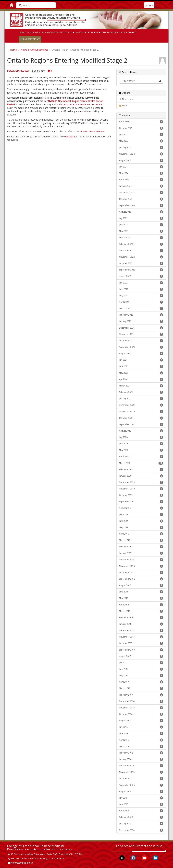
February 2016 (141, 753)
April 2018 (141, 605)
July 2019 (141, 515)
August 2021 (141, 354)
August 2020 (141, 431)
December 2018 (141, 560)
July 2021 (141, 360)
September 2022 (141, 270)
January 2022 (141, 321)
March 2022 (141, 308)
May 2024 (141, 173)
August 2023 (141, 212)
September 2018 (141, 579)
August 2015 (141, 792)
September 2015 (141, 785)
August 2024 (141, 160)
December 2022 (141, 251)
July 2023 (141, 218)
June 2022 (141, 289)
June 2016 (141, 733)
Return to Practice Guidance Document (81, 104)
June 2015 (141, 804)
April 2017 (141, 682)
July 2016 (141, 727)
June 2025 (141, 135)
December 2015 (141, 766)
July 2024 (141, 167)
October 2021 (141, 341)
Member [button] (81, 32)
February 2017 (141, 695)
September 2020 (141, 424)
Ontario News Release (92, 131)
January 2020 (141, 476)
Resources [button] (37, 32)
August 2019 (141, 508)
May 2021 (141, 373)
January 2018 (141, 624)
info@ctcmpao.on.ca (22, 863)
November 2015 (141, 772)
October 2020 (141, 418)
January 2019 (141, 553)
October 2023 (141, 199)
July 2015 (141, 798)
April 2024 (141, 180)
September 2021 (141, 347)
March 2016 (141, 746)
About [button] (24, 32)
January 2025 (141, 148)
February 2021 (141, 392)
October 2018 (141, 573)
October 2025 (141, 128)
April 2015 (141, 811)
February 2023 (141, 244)
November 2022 (141, 257)
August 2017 (141, 656)
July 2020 (141, 437)
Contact (131, 32)
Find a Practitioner (30, 39)
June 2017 (141, 669)
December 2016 (141, 701)
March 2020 (141, 463)
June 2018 (141, 592)
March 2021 (141, 386)
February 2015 (141, 817)
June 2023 (141, 225)
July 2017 (141, 663)
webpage (68, 137)
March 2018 (141, 611)
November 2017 (141, 637)
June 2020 (141, 444)
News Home (126, 99)
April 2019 (141, 534)
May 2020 (141, 450)
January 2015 (141, 824)
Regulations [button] (110, 32)
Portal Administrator (18, 71)
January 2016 (141, 759)
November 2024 (141, 154)
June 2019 (141, 521)
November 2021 (141, 334)
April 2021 (141, 379)
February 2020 (141, 470)
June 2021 (141, 366)
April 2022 (141, 302)
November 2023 (141, 193)
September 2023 (141, 205)
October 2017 (141, 643)
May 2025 (141, 141)
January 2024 (141, 186)
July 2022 (141, 283)
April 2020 (141, 457)
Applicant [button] (94, 32)
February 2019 (141, 547)
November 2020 (141, 411)
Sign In (149, 6)
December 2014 (141, 830)
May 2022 (141, 296)
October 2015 (141, 779)
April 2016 (141, 740)
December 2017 (141, 630)
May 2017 (141, 676)
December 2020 (141, 405)
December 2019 (141, 482)
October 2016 (141, 714)
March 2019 (141, 540)
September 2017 (141, 650)
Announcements (54, 32)
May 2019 (141, 527)
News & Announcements (34, 50)
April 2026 (141, 122)
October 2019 (141, 495)
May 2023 (141, 231)
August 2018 (141, 585)
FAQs (122, 32)
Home (13, 50)
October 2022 (141, 263)
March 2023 (141, 238)
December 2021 (141, 328)
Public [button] (69, 32)
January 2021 (141, 399)
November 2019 (141, 489)
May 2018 (141, 598)
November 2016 (141, 708)
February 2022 (141, 315)
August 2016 (141, 721)
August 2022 (141, 276)
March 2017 (141, 688)
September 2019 (141, 502)
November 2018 (141, 566)
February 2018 (141, 618)
